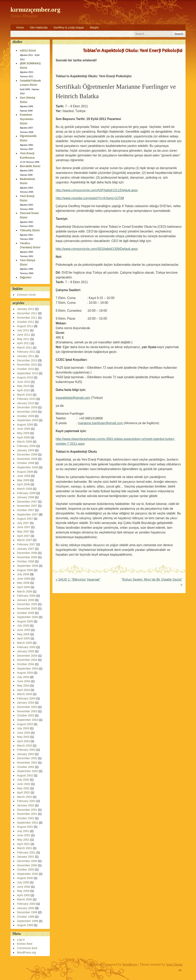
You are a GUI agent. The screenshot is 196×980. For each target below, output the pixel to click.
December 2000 (27, 861)
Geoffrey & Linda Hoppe (69, 28)
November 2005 (27, 609)
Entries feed (25, 944)
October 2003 (26, 715)
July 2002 (23, 780)
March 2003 (25, 746)
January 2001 (26, 857)
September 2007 (27, 514)
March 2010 (25, 395)
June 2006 (24, 579)
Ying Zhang (174, 964)
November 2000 (27, 865)
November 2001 (27, 814)
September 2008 (27, 467)
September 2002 (27, 771)
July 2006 (23, 574)
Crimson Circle (26, 295)
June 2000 (24, 887)
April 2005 (23, 638)
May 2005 (23, 634)
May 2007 (23, 531)
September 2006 (27, 566)
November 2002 (27, 763)
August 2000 (25, 878)
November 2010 (27, 365)
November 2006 (27, 557)
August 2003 (25, 724)
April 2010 (23, 390)
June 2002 (24, 784)
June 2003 (24, 733)
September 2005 (27, 617)
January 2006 (26, 600)
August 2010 (25, 377)
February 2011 (26, 352)
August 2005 (25, 621)
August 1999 (25, 925)
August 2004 (25, 673)
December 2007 (27, 502)
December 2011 (27, 313)
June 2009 (24, 429)
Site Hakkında (39, 28)
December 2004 (27, 656)
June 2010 (24, 382)
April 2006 (23, 587)
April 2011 (23, 343)
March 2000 (25, 899)
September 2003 (27, 720)
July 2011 (23, 330)
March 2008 (25, 489)
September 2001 (27, 823)
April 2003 (23, 741)
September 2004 (27, 669)
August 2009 (25, 425)
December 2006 (27, 553)
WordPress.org (27, 952)
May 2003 (23, 737)
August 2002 (25, 775)
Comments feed (27, 948)
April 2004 (23, 690)
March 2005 (25, 643)
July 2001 (23, 831)
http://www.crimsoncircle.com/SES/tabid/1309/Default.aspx (97, 249)
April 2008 (23, 484)
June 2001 (24, 835)
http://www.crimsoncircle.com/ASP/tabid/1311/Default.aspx (97, 190)
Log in (21, 940)
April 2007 (23, 536)
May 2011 (23, 339)
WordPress (130, 964)
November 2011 (27, 318)
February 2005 (26, 647)
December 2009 (27, 407)
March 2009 (25, 442)
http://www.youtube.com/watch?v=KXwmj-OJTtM (90, 198)
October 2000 (26, 870)
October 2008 (26, 463)
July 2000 (23, 882)
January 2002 (26, 805)
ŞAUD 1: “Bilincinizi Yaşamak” (78, 580)
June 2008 (24, 476)
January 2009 (26, 450)
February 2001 (26, 852)
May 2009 (23, 433)
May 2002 (23, 788)
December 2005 (27, 604)
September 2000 (27, 874)
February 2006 (26, 596)
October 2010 (26, 369)
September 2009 (27, 420)
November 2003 (27, 711)
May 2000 (23, 891)
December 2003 (27, 707)
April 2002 (23, 792)
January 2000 (26, 908)
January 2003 (26, 754)
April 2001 (23, 844)
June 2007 (24, 527)
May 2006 (23, 583)
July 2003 (23, 728)
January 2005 (26, 651)
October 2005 (26, 613)
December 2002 (27, 758)
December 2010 (27, 360)
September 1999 (27, 921)
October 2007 (26, 510)
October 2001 (26, 818)
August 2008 (25, 472)
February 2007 (26, 544)
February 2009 (26, 446)
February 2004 (26, 698)
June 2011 (24, 335)
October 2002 (26, 767)
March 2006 (25, 591)
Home (20, 28)
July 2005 (23, 626)
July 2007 (23, 523)
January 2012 (26, 309)
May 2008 (23, 480)
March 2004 (25, 694)
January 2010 (26, 403)
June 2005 (24, 630)
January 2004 (26, 703)
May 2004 (23, 686)
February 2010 (26, 399)
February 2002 (26, 801)
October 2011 (26, 322)
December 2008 (27, 454)
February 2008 (26, 493)
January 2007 (26, 549)
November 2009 (27, 412)
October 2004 (26, 664)
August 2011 (25, 326)
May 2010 (23, 386)
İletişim (94, 28)
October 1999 (26, 917)
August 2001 (25, 827)
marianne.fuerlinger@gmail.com (100, 423)
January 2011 (26, 356)
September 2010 (27, 373)
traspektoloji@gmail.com (73, 398)
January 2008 (26, 497)
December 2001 (27, 810)
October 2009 (26, 416)
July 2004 (23, 677)
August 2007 (25, 519)
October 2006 (26, 561)
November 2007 (27, 506)
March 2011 (25, 348)
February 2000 (26, 904)
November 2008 (27, 459)
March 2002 (25, 797)
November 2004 (27, 660)
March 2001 (25, 848)
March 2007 (25, 540)
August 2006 (25, 570)
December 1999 (27, 912)
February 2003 (26, 750)
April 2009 (23, 437)
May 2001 (23, 840)
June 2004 (24, 681)
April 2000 (23, 895)
